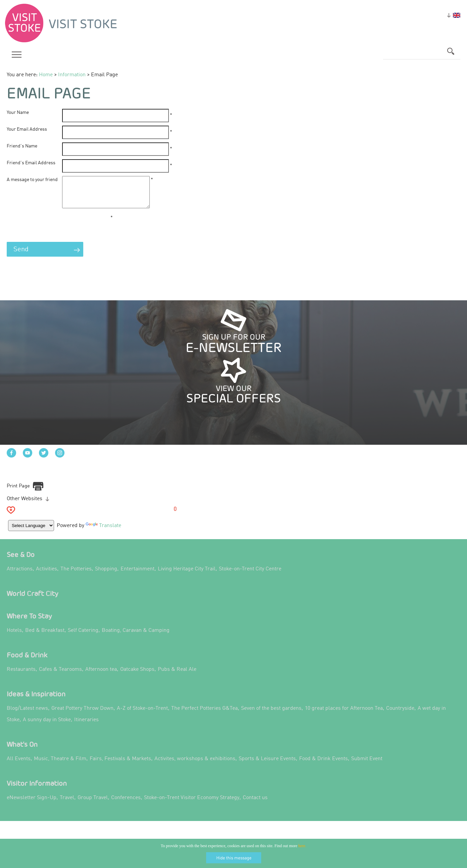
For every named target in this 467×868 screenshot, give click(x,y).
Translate (104, 532)
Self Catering (83, 637)
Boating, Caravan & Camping (136, 637)
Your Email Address (27, 129)
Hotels (14, 637)
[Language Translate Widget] (31, 532)
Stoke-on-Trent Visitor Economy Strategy (192, 804)
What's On (22, 751)
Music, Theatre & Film (60, 765)
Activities (46, 575)
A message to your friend (32, 180)
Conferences (126, 804)
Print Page (18, 492)
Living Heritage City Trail (187, 575)
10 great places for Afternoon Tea (344, 715)
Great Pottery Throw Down (82, 715)
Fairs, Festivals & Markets (120, 765)
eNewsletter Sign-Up (32, 804)
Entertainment (137, 575)
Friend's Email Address (31, 163)
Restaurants (21, 676)
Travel (67, 804)
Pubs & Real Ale (177, 676)
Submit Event (367, 765)
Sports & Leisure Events (267, 765)
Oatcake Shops (137, 676)
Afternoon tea (101, 676)
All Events (19, 765)
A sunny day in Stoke (47, 726)
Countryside (400, 715)
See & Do (21, 561)
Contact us (255, 804)
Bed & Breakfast (45, 637)
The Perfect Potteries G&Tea (204, 715)
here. (302, 846)
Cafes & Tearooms (60, 676)
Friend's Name (22, 146)
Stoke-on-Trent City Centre (250, 575)
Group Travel (93, 804)
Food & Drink (27, 661)
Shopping (106, 575)
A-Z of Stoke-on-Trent (142, 715)
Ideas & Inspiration (36, 700)
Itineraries (86, 726)
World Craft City (33, 600)
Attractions (20, 575)
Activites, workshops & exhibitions (195, 765)
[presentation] (58, 233)
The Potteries (76, 575)
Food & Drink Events (323, 765)
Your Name (18, 113)
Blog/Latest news (27, 715)
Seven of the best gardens (271, 715)
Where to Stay (29, 622)
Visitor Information (37, 790)
